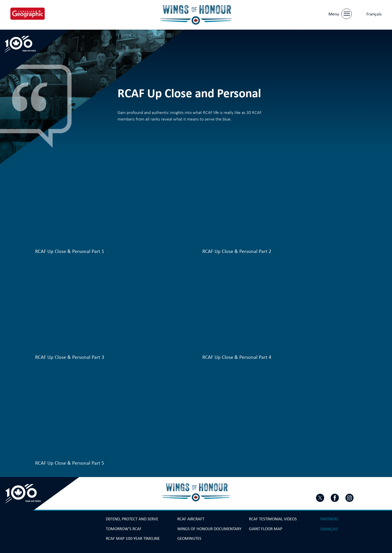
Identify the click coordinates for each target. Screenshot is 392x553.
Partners (329, 519)
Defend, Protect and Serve (132, 519)
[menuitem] (374, 13)
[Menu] (340, 13)
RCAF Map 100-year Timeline (133, 539)
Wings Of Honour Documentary (209, 529)
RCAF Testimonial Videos (273, 519)
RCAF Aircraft (191, 519)
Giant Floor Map (266, 529)
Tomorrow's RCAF (124, 529)
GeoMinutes (189, 539)
